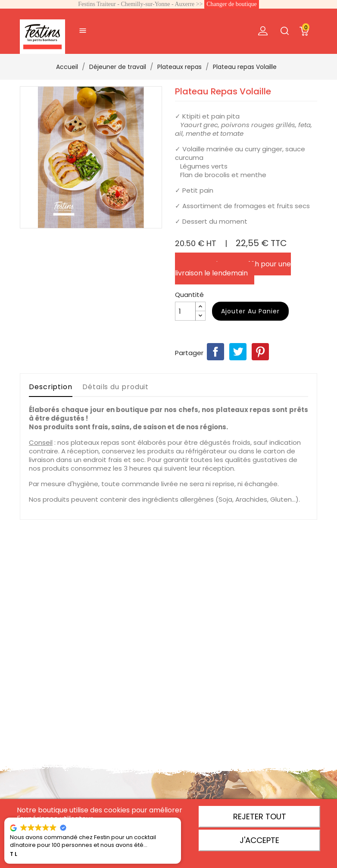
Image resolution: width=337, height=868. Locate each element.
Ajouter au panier (250, 311)
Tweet (238, 352)
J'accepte (259, 840)
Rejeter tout (260, 816)
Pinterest (260, 352)
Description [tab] (51, 387)
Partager (215, 352)
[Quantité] (185, 311)
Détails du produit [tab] (115, 387)
